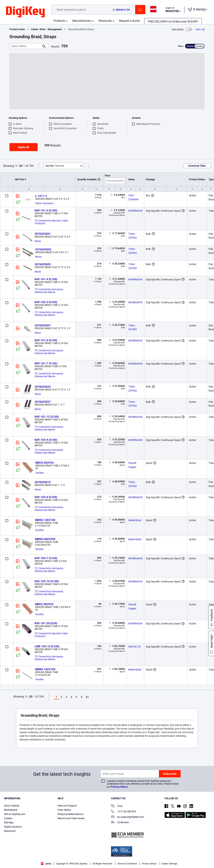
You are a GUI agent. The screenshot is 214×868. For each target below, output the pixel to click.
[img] (25, 12)
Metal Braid (135, 520)
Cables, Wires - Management (46, 29)
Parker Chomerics (44, 203)
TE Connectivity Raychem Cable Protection (51, 222)
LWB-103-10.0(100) (47, 646)
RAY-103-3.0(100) (46, 302)
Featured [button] (55, 166)
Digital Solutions (13, 827)
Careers (8, 818)
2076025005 (43, 264)
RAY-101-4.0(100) (46, 279)
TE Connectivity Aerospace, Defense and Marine (49, 291)
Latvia (46, 864)
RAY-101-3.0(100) (46, 210)
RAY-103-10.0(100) (47, 581)
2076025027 (43, 402)
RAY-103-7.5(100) (46, 558)
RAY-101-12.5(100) (47, 417)
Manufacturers (82, 21)
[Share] (200, 29)
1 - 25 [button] (19, 166)
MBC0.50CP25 (44, 463)
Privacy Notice (119, 787)
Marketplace (11, 810)
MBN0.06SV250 (45, 539)
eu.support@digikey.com (128, 817)
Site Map (9, 823)
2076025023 (43, 387)
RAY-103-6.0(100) (46, 497)
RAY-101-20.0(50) (46, 623)
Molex (38, 241)
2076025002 (43, 249)
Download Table (197, 166)
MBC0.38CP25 (44, 604)
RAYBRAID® (135, 211)
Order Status (64, 810)
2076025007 (43, 325)
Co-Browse (120, 823)
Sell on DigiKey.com (15, 814)
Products (59, 21)
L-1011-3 (41, 196)
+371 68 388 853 (123, 812)
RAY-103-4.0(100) (46, 440)
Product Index (17, 29)
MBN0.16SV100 (45, 669)
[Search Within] (26, 46)
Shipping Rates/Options (70, 814)
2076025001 (43, 234)
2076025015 (43, 482)
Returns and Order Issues (71, 818)
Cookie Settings (169, 864)
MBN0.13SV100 (45, 520)
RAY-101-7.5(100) (46, 363)
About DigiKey (12, 806)
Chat (117, 806)
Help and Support (67, 806)
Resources (105, 21)
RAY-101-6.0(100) (46, 340)
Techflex (40, 473)
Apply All (24, 147)
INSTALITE (135, 647)
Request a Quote (129, 21)
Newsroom (10, 831)
